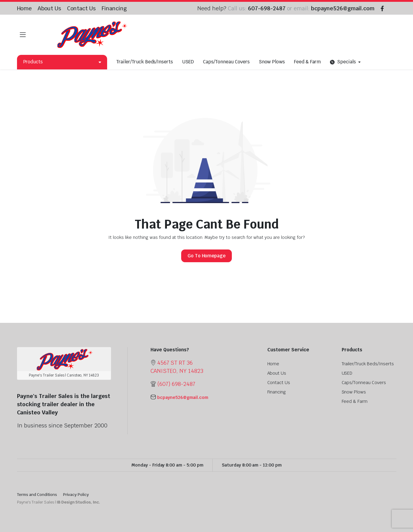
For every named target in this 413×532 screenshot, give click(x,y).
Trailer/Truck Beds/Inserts (145, 62)
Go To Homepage (207, 256)
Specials (343, 62)
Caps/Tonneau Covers (226, 62)
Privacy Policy (76, 495)
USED (188, 62)
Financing (114, 8)
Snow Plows (272, 62)
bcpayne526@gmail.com (343, 8)
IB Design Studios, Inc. (78, 502)
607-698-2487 (267, 8)
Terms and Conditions (37, 495)
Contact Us (81, 8)
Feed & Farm (307, 62)
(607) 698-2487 (176, 384)
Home (24, 8)
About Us (49, 8)
